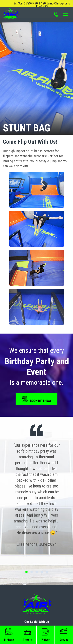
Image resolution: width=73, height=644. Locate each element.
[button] (37, 190)
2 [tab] (32, 572)
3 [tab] (37, 572)
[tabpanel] (36, 495)
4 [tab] (42, 572)
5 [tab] (47, 572)
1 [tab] (26, 572)
